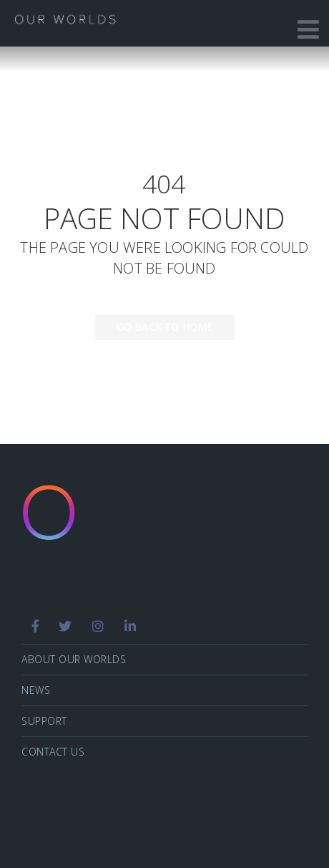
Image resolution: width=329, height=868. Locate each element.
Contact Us (53, 752)
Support (44, 721)
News (36, 690)
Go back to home (154, 327)
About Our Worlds (74, 659)
